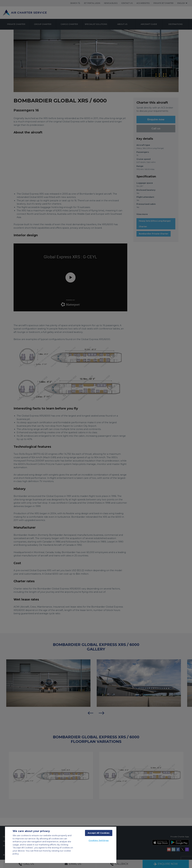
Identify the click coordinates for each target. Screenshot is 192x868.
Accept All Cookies (99, 833)
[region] (61, 845)
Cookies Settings (99, 840)
